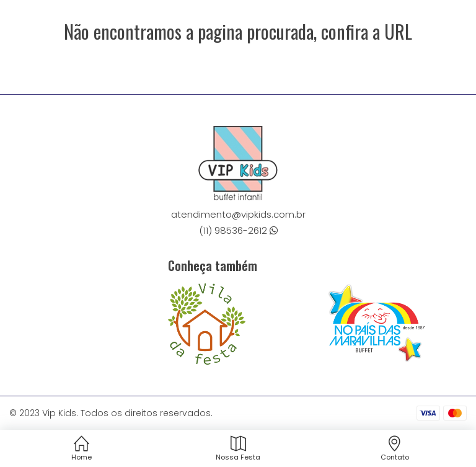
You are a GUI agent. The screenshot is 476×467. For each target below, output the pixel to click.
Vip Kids (59, 413)
